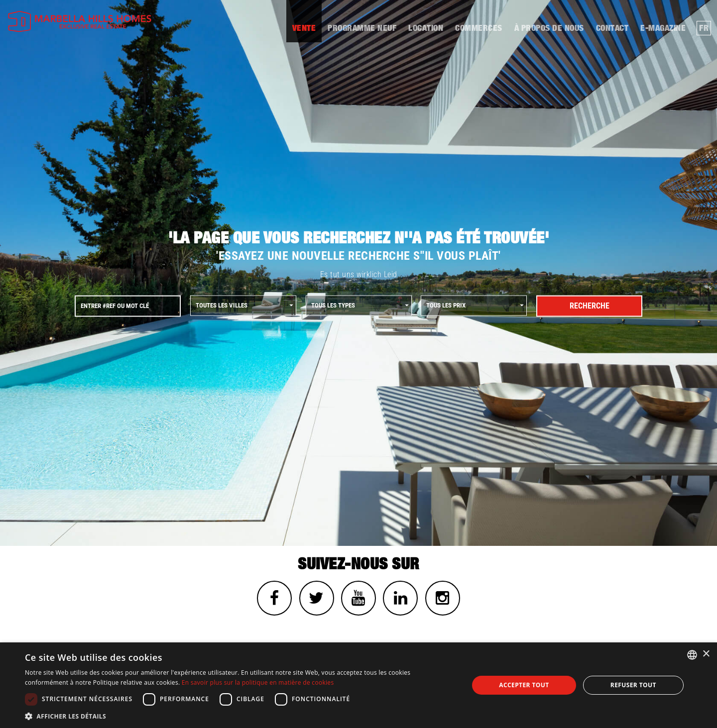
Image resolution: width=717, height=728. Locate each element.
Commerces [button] (479, 28)
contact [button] (612, 28)
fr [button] (704, 28)
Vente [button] (304, 28)
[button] (240, 716)
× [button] (706, 654)
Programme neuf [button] (362, 28)
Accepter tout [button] (524, 685)
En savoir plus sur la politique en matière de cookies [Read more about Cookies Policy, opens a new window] (258, 682)
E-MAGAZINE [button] (663, 28)
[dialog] (358, 685)
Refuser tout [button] (633, 685)
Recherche (590, 306)
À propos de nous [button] (549, 28)
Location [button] (426, 28)
